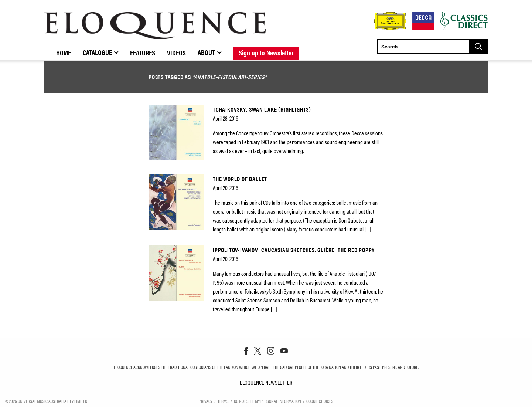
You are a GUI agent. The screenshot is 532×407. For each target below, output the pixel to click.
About (206, 52)
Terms (223, 401)
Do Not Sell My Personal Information (267, 401)
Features (143, 52)
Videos (176, 52)
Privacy (206, 401)
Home (64, 52)
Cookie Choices (320, 401)
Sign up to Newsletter (266, 52)
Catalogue (97, 52)
